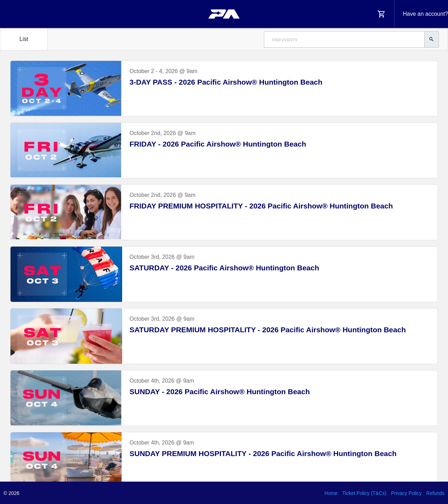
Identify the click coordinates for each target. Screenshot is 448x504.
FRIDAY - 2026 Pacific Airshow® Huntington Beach (218, 144)
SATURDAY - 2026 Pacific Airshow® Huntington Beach (224, 268)
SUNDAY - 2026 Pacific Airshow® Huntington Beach (220, 392)
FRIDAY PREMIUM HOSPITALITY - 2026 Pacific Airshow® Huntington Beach (261, 206)
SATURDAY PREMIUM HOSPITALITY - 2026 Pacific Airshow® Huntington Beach (268, 330)
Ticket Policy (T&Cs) (364, 493)
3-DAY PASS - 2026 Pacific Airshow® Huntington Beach (226, 82)
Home (331, 493)
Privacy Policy (406, 493)
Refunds (435, 493)
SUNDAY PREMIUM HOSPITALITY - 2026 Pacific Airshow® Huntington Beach (263, 453)
